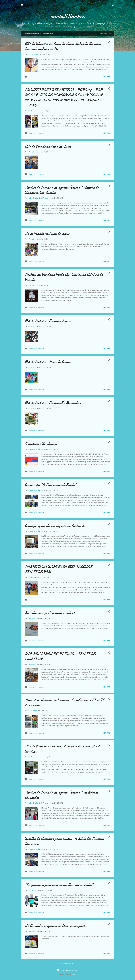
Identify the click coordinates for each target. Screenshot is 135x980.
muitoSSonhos (68, 16)
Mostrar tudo (106, 34)
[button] (109, 43)
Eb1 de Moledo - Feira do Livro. (48, 321)
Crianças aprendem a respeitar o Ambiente (55, 526)
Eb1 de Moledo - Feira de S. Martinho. (53, 403)
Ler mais (107, 77)
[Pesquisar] (113, 6)
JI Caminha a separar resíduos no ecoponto (56, 926)
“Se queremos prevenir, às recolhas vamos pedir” (59, 885)
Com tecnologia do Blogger (67, 970)
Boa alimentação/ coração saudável (50, 613)
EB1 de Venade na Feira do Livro (48, 146)
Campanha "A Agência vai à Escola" (51, 485)
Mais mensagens (67, 963)
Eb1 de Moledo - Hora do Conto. (48, 362)
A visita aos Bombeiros (41, 444)
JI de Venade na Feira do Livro (47, 234)
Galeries (73, 974)
